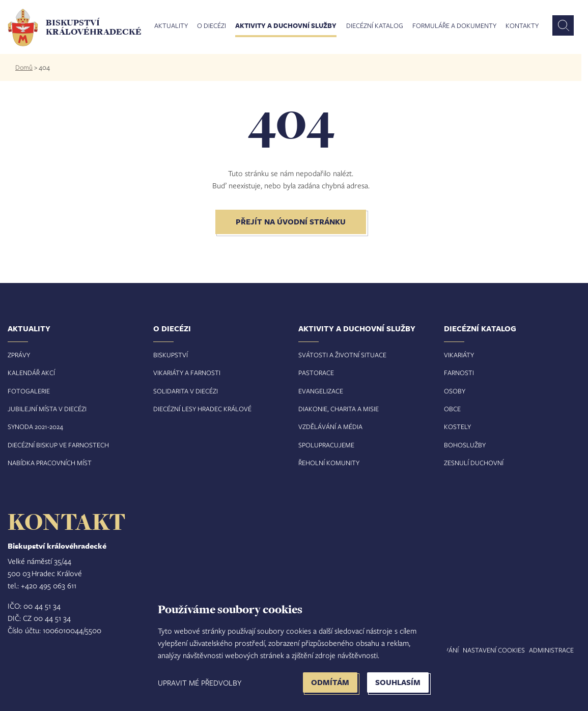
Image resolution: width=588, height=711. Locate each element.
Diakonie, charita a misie (339, 409)
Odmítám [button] (330, 682)
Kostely (457, 426)
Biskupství (171, 355)
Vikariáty (459, 355)
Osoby (455, 391)
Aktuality (171, 26)
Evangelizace (321, 391)
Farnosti (459, 373)
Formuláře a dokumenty (454, 26)
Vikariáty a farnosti (187, 373)
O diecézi (212, 26)
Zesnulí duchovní (474, 463)
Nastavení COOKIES (494, 650)
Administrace (551, 650)
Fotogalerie (29, 391)
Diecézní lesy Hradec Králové (202, 409)
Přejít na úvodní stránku (291, 222)
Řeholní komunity (329, 463)
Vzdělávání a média (330, 426)
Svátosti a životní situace (342, 355)
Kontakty (522, 26)
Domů (24, 67)
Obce (452, 409)
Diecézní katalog (375, 26)
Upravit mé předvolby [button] (200, 682)
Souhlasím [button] (398, 682)
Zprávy (19, 355)
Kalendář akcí (31, 373)
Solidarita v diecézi (186, 391)
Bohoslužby (465, 445)
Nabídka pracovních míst (50, 463)
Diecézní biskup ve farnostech (58, 445)
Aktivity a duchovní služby (286, 26)
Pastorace (316, 373)
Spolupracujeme (326, 445)
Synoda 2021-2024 (35, 426)
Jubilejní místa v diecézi (47, 409)
